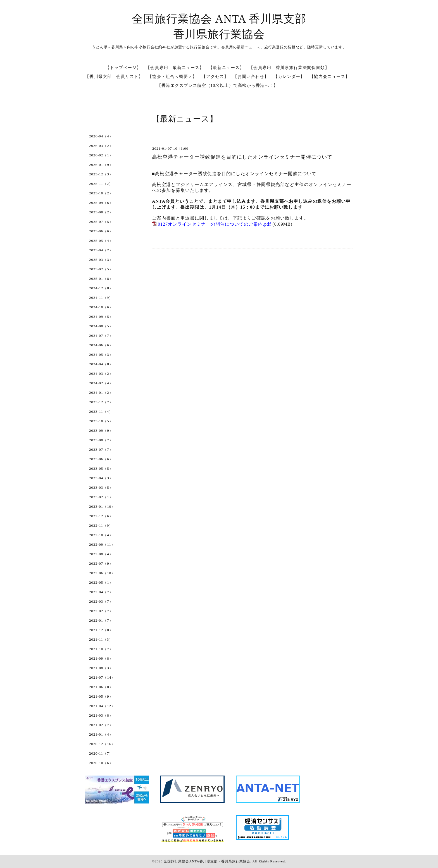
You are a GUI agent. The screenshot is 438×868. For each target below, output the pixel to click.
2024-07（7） (101, 336)
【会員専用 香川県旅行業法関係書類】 (289, 68)
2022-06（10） (102, 573)
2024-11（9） (101, 298)
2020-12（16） (102, 744)
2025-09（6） (101, 203)
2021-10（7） (101, 649)
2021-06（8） (101, 687)
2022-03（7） (101, 601)
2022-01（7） (101, 620)
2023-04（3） (101, 478)
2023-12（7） (101, 402)
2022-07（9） (101, 563)
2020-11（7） (101, 753)
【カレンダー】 (289, 77)
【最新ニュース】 (226, 68)
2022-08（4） (101, 554)
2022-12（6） (101, 516)
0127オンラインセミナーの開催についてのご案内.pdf (214, 224)
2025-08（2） (101, 212)
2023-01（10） (102, 506)
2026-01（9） (101, 165)
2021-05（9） (101, 696)
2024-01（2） (101, 393)
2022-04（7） (101, 592)
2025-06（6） (101, 231)
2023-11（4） (101, 412)
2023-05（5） (101, 468)
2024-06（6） (101, 345)
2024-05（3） (101, 355)
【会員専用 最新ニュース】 (175, 68)
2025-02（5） (101, 269)
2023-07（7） (101, 449)
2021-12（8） (101, 630)
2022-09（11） (102, 544)
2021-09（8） (101, 658)
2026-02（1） (101, 155)
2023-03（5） (101, 487)
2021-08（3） (101, 668)
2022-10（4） (101, 535)
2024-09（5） (101, 317)
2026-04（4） (101, 136)
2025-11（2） (101, 184)
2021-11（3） (101, 639)
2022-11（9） (101, 525)
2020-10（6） (101, 763)
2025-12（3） (101, 174)
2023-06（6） (101, 459)
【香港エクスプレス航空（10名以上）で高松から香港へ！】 (217, 85)
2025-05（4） (101, 241)
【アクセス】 (215, 77)
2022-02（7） (101, 611)
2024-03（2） (101, 374)
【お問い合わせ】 (251, 77)
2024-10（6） (101, 307)
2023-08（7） (101, 440)
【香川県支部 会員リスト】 (114, 77)
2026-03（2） (101, 146)
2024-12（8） (101, 288)
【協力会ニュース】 (330, 77)
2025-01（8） (101, 279)
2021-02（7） (101, 725)
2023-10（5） (101, 421)
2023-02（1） (101, 497)
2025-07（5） (101, 222)
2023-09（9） (101, 431)
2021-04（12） (102, 706)
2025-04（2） (101, 250)
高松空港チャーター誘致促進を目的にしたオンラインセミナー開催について (242, 157)
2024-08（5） (101, 326)
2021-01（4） (101, 734)
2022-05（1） (101, 582)
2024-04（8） (101, 364)
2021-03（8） (101, 715)
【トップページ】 (123, 68)
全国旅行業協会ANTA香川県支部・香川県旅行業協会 (207, 861)
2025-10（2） (101, 193)
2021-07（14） (102, 677)
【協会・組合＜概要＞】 (172, 77)
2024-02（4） (101, 383)
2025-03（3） (101, 260)
